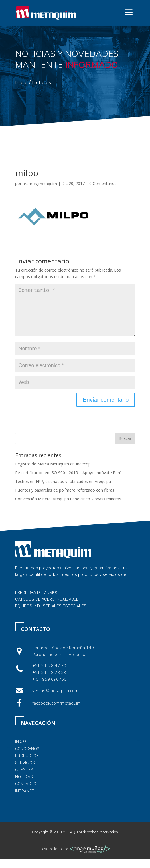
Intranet (25, 800)
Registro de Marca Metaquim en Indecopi (53, 473)
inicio (21, 751)
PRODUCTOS (27, 765)
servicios (25, 772)
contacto (26, 793)
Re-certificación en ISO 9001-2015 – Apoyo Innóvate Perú (68, 482)
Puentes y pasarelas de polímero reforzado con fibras (65, 499)
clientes (24, 779)
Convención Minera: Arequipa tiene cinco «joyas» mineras (68, 508)
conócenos (27, 758)
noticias (24, 786)
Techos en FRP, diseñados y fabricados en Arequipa (63, 491)
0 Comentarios (103, 183)
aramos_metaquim (40, 184)
